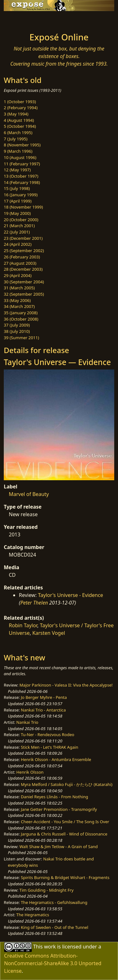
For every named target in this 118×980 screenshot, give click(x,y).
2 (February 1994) (21, 108)
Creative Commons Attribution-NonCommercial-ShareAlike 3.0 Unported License (53, 963)
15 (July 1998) (17, 188)
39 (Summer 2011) (21, 338)
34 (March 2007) (19, 306)
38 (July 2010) (17, 331)
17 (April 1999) (18, 201)
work (50, 947)
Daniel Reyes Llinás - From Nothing (54, 797)
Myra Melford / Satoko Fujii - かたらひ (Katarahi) (67, 784)
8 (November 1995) (22, 145)
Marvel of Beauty (29, 494)
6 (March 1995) (18, 133)
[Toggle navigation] (20, 20)
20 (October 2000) (21, 220)
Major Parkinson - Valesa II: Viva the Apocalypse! (66, 685)
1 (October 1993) (20, 102)
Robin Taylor (23, 625)
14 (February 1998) (22, 182)
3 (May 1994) (16, 114)
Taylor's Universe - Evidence (71, 595)
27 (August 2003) (20, 263)
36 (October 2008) (21, 319)
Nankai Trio (27, 722)
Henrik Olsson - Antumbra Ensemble (56, 759)
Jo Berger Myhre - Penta (44, 697)
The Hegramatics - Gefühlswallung (54, 902)
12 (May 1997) (17, 170)
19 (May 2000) (17, 213)
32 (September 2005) (24, 294)
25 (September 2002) (24, 251)
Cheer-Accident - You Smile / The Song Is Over (65, 822)
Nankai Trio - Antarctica (43, 710)
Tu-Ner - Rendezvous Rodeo (48, 735)
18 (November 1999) (23, 207)
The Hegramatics (33, 915)
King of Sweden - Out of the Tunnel (54, 927)
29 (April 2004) (18, 275)
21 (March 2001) (19, 226)
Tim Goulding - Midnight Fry (47, 890)
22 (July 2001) (17, 232)
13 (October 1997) (21, 176)
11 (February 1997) (22, 164)
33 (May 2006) (17, 300)
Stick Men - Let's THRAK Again (49, 747)
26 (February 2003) (22, 257)
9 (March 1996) (18, 151)
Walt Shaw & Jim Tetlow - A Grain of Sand (59, 847)
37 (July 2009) (17, 325)
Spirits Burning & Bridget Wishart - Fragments (65, 877)
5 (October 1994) (20, 126)
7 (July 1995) (16, 139)
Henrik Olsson (30, 772)
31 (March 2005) (19, 288)
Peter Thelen (34, 603)
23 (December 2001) (23, 238)
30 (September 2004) (24, 282)
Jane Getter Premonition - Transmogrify (59, 809)
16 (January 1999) (21, 195)
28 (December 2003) (23, 269)
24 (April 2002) (18, 244)
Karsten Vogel (49, 633)
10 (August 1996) (20, 157)
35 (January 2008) (21, 313)
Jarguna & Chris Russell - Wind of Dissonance (64, 834)
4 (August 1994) (19, 120)
